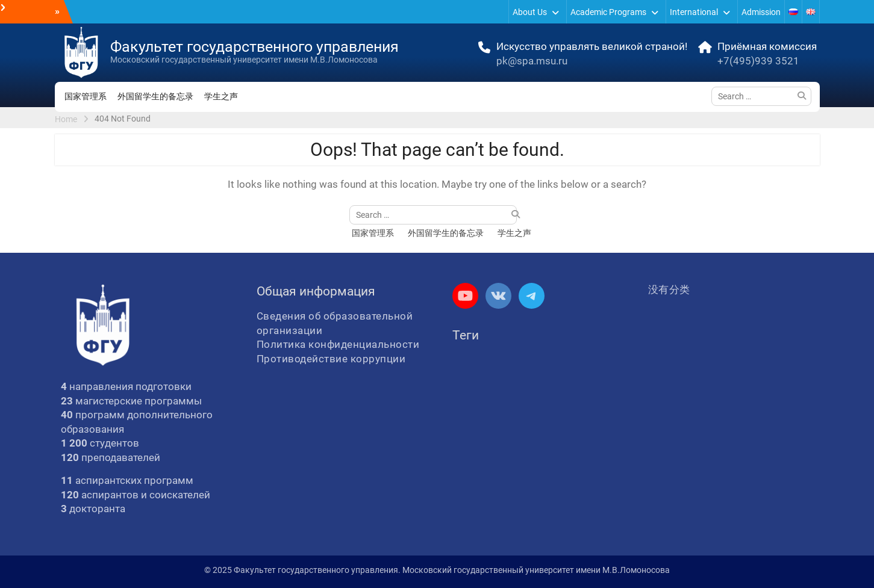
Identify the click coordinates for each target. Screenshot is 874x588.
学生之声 (221, 96)
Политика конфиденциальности (338, 344)
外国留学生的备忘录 (155, 96)
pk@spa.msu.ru (532, 61)
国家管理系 (86, 96)
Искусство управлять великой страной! (592, 46)
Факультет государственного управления (254, 47)
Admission (761, 12)
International (694, 12)
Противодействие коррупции (331, 359)
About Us (530, 12)
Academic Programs (608, 12)
